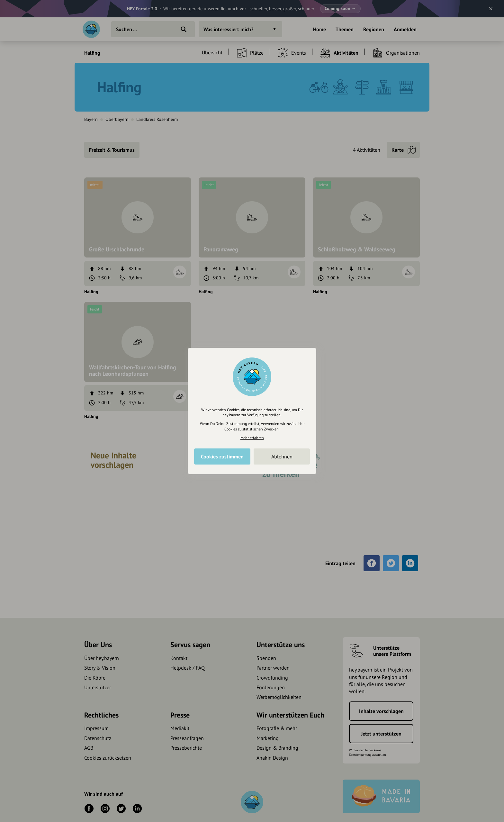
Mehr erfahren (252, 438)
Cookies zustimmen (222, 456)
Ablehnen (282, 456)
